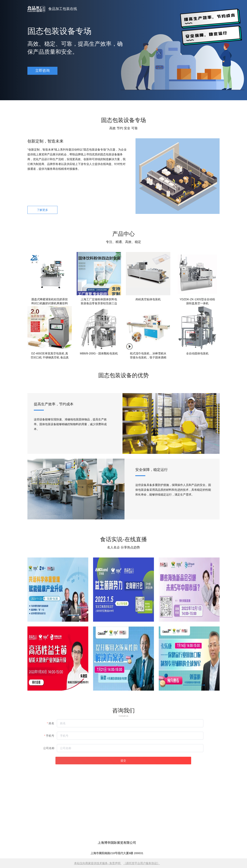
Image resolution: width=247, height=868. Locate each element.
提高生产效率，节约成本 (54, 404)
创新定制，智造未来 (45, 141)
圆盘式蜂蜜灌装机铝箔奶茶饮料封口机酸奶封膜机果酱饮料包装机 (50, 301)
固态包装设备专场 (59, 31)
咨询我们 (123, 711)
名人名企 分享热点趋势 (123, 547)
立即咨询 (42, 71)
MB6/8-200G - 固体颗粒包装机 (99, 353)
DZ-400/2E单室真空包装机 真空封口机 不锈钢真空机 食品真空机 (50, 356)
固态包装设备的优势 (123, 375)
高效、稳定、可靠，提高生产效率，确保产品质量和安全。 (75, 48)
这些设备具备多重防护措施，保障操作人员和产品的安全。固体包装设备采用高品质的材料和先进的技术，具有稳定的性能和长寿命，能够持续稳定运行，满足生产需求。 (173, 490)
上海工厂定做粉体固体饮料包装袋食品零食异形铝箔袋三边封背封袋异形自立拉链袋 (99, 301)
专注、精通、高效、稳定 (123, 242)
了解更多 (42, 210)
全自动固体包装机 (197, 353)
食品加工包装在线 (63, 9)
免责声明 (115, 863)
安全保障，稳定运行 (152, 470)
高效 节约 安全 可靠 (123, 128)
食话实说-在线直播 (123, 539)
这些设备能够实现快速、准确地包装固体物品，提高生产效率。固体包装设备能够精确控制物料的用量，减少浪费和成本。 (70, 424)
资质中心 (58, 540)
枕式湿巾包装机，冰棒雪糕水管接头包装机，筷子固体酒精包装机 (148, 356)
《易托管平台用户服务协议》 (142, 863)
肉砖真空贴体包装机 (148, 299)
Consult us (123, 716)
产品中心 (123, 234)
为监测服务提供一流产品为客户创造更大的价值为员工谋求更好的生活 (58, 551)
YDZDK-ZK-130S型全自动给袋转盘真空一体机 (197, 301)
